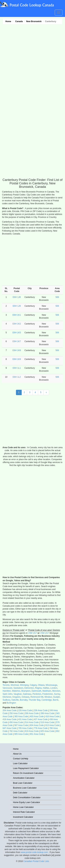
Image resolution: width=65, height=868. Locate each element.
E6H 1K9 (17, 359)
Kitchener (7, 697)
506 (57, 297)
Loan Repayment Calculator (26, 768)
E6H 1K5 (17, 333)
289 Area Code (47, 713)
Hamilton (7, 691)
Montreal (15, 685)
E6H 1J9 (17, 306)
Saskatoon (18, 688)
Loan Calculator (20, 763)
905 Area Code (21, 734)
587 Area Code (21, 725)
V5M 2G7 (32, 633)
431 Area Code (25, 719)
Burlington (11, 703)
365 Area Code (21, 716)
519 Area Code (47, 722)
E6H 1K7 (17, 341)
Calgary (33, 685)
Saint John (8, 694)
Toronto (6, 685)
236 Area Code (41, 710)
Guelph (57, 697)
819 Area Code (32, 731)
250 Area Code (16, 713)
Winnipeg (24, 685)
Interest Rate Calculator (24, 812)
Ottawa (41, 685)
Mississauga (51, 685)
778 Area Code (41, 728)
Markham (47, 691)
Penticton (37, 694)
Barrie (56, 700)
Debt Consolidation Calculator (27, 798)
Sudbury (6, 700)
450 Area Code (16, 722)
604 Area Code (37, 725)
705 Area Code (25, 728)
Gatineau (27, 694)
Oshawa (25, 697)
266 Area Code (32, 713)
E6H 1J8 (17, 297)
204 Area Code (10, 710)
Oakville (15, 700)
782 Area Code (16, 731)
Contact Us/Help (21, 759)
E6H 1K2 (17, 324)
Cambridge (47, 700)
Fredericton (48, 694)
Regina (38, 688)
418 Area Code (10, 719)
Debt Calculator (20, 793)
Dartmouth (36, 691)
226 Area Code (25, 710)
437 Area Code (41, 719)
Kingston (17, 697)
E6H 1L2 (17, 377)
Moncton (56, 691)
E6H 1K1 (17, 315)
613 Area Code (52, 725)
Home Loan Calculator (23, 807)
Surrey (57, 694)
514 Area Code (32, 722)
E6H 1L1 (17, 368)
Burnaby (24, 700)
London (54, 688)
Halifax (46, 688)
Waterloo (16, 691)
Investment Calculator (23, 817)
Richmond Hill (37, 697)
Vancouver (7, 688)
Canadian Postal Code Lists (36, 861)
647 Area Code (10, 728)
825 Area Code (47, 731)
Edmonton (29, 688)
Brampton (26, 691)
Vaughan (18, 694)
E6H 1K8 (17, 350)
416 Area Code (52, 716)
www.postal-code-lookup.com (35, 852)
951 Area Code (37, 734)
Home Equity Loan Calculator (27, 802)
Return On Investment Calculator (28, 773)
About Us (17, 754)
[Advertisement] (33, 78)
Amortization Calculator (24, 778)
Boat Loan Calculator (23, 783)
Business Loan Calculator (25, 788)
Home (8, 21)
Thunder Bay (34, 700)
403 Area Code (37, 716)
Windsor (48, 697)
